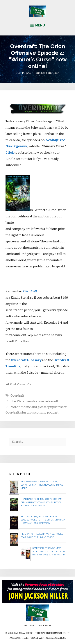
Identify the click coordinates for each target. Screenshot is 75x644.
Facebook (45, 626)
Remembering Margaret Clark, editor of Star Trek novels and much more (43, 485)
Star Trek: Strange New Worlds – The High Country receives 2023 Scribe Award (49, 551)
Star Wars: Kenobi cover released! (34, 401)
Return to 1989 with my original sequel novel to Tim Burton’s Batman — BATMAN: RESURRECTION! (43, 520)
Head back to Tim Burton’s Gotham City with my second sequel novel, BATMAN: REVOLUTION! (41, 502)
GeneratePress (56, 638)
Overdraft (17, 396)
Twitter (29, 626)
